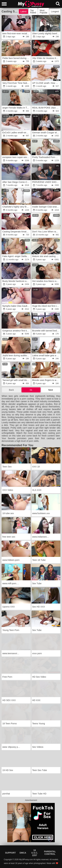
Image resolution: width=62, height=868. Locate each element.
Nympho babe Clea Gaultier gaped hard (16, 306)
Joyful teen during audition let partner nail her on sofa (16, 355)
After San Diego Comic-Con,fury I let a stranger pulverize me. (16, 182)
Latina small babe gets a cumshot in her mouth (46, 355)
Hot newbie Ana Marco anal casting (46, 281)
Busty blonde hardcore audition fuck (16, 281)
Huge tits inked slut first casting (46, 306)
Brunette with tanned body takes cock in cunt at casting (46, 331)
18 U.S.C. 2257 (35, 853)
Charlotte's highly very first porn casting (16, 207)
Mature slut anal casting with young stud (46, 256)
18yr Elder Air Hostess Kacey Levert (46, 58)
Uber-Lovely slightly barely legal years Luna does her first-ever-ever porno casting (46, 33)
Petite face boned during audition (16, 58)
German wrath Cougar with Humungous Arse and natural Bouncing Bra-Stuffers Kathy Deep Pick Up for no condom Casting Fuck (46, 133)
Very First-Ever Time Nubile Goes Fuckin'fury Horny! (16, 83)
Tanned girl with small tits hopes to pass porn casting (16, 380)
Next (51, 390)
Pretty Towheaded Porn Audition (46, 157)
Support (10, 853)
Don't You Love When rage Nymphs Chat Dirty (46, 232)
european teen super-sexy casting (16, 157)
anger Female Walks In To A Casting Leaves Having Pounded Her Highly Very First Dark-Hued (16, 108)
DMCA (23, 853)
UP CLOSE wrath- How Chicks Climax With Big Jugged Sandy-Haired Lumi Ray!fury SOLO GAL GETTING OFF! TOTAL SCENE (46, 83)
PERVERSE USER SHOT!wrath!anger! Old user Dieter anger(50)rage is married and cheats (46, 182)
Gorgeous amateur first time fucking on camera (16, 331)
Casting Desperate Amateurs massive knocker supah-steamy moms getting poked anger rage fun (16, 232)
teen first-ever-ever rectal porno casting (16, 33)
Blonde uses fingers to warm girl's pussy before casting (46, 380)
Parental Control (50, 853)
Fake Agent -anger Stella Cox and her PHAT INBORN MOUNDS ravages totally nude (16, 256)
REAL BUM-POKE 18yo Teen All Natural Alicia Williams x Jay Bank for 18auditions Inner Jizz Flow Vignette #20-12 (46, 108)
